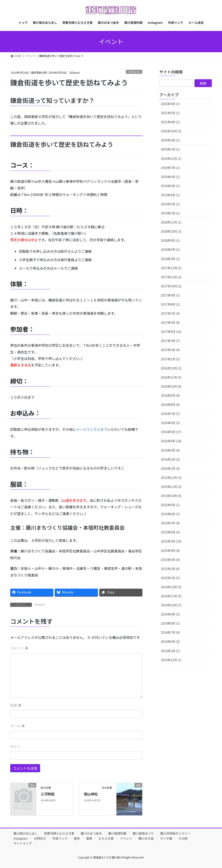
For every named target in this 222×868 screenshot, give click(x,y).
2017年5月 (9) (170, 322)
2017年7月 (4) (170, 313)
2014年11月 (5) (171, 596)
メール (18, 726)
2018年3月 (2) (170, 259)
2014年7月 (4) (170, 632)
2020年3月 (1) (170, 140)
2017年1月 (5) (170, 359)
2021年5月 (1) (170, 113)
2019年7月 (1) (170, 168)
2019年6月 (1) (170, 177)
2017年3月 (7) (170, 341)
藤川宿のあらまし (26, 833)
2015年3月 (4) (170, 560)
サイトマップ (23, 843)
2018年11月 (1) (171, 222)
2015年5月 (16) (171, 541)
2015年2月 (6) (170, 569)
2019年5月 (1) (170, 186)
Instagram (20, 838)
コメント (19, 648)
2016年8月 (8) (170, 405)
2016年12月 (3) (171, 368)
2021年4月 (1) (170, 122)
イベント (134, 72)
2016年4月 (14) (171, 441)
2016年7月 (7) (170, 414)
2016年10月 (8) (171, 386)
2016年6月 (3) (170, 423)
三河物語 (47, 794)
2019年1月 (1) (170, 213)
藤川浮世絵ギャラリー (175, 833)
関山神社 (91, 794)
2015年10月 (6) (171, 496)
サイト (15, 747)
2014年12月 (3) (171, 587)
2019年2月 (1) (170, 204)
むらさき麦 (106, 838)
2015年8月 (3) (170, 514)
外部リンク (60, 838)
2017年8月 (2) (170, 304)
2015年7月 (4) (170, 523)
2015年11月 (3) (171, 487)
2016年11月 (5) (171, 377)
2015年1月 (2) (170, 578)
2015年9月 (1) (170, 505)
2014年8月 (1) (170, 623)
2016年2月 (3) (170, 459)
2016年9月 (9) (170, 395)
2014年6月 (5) (170, 641)
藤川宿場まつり (143, 833)
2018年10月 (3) (171, 231)
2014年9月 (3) (170, 614)
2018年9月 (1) (170, 240)
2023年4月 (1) (170, 104)
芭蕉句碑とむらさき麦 (59, 833)
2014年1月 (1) (170, 651)
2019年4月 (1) (170, 195)
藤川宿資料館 (117, 833)
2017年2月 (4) (170, 350)
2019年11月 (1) (171, 159)
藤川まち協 (146, 838)
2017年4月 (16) (171, 332)
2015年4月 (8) (170, 551)
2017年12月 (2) (171, 268)
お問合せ (40, 838)
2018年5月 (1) (170, 249)
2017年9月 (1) (170, 295)
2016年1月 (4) (170, 468)
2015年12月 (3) (171, 478)
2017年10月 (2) (171, 286)
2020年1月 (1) (170, 149)
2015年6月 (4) (170, 532)
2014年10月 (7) (171, 605)
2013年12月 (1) (171, 660)
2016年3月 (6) (170, 450)
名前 (16, 705)
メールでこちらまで (92, 429)
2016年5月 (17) (171, 432)
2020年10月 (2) (171, 131)
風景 (89, 838)
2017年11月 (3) (171, 277)
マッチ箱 (166, 838)
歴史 (77, 838)
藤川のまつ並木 (91, 833)
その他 (183, 838)
